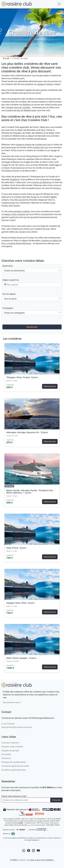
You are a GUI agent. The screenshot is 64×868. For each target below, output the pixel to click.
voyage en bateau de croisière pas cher (33, 145)
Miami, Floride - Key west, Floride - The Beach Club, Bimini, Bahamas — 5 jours (30, 492)
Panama (57, 188)
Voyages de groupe (10, 750)
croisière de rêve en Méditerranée (21, 110)
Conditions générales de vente (15, 766)
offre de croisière (18, 232)
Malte (52, 133)
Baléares (27, 105)
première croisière (22, 211)
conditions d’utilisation (54, 838)
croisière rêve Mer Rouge (25, 197)
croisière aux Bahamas (41, 182)
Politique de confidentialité (14, 762)
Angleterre (15, 179)
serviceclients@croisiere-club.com (17, 727)
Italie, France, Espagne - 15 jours (21, 658)
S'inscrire (56, 800)
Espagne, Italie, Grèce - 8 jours (20, 603)
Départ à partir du (11, 280)
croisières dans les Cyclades (18, 107)
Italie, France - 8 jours (16, 548)
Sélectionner (50, 386)
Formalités (6, 754)
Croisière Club (24, 860)
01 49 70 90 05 (8, 724)
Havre (7, 168)
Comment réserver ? (11, 743)
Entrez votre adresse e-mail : (14, 796)
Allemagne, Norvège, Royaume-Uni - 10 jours (27, 432)
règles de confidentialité (37, 838)
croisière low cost (40, 147)
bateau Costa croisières (15, 214)
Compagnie (8, 308)
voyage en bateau (45, 84)
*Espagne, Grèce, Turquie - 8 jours (22, 377)
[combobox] (32, 271)
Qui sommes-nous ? (12, 702)
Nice (43, 130)
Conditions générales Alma (14, 770)
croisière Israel (8, 203)
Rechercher (32, 327)
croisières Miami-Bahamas (19, 243)
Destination (8, 266)
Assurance (6, 758)
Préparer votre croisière (12, 747)
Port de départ (9, 294)
